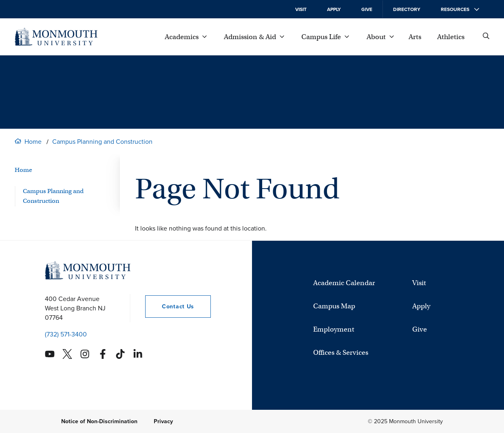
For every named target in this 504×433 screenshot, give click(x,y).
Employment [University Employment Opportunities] (334, 329)
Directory (407, 9)
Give (367, 9)
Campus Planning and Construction (102, 142)
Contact (170, 307)
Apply (334, 9)
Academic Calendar (344, 283)
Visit (301, 9)
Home (33, 142)
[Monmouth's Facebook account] (103, 354)
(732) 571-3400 (66, 334)
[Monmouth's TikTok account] (120, 354)
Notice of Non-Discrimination (99, 421)
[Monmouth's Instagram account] (85, 354)
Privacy (163, 421)
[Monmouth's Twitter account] (67, 354)
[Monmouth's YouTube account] (50, 354)
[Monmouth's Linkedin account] (138, 354)
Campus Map (334, 306)
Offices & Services (341, 353)
